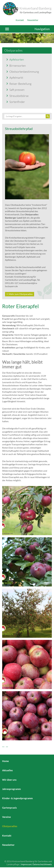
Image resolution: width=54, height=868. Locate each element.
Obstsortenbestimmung (24, 72)
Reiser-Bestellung (20, 84)
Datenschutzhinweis (42, 864)
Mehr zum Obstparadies (21, 294)
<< (4, 747)
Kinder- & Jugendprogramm (17, 798)
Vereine (6, 817)
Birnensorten (18, 66)
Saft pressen (17, 90)
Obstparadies (10, 826)
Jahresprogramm (11, 789)
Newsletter (33, 20)
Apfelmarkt (16, 78)
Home (5, 761)
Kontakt (20, 20)
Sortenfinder (17, 102)
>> (7, 747)
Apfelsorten (17, 59)
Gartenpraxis (9, 808)
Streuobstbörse (19, 96)
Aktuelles (7, 770)
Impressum (26, 864)
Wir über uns (9, 780)
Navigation (42, 29)
